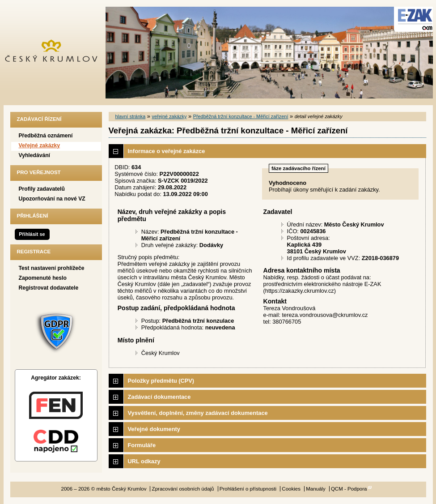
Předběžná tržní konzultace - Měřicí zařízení (241, 116)
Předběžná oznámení (46, 136)
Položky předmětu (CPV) (161, 381)
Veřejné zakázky (40, 145)
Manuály (316, 489)
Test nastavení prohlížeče (52, 268)
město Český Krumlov (56, 53)
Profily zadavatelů (42, 189)
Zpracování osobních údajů (183, 489)
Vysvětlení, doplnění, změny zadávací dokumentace (198, 413)
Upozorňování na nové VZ (52, 199)
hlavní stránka (131, 116)
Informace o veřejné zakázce (167, 151)
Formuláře (142, 445)
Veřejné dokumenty (154, 429)
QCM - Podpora (349, 489)
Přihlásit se (32, 234)
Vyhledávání (35, 155)
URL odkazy (144, 461)
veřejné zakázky (169, 116)
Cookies (291, 489)
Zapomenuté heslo (43, 278)
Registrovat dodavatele (49, 288)
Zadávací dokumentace (159, 397)
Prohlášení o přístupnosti (248, 489)
